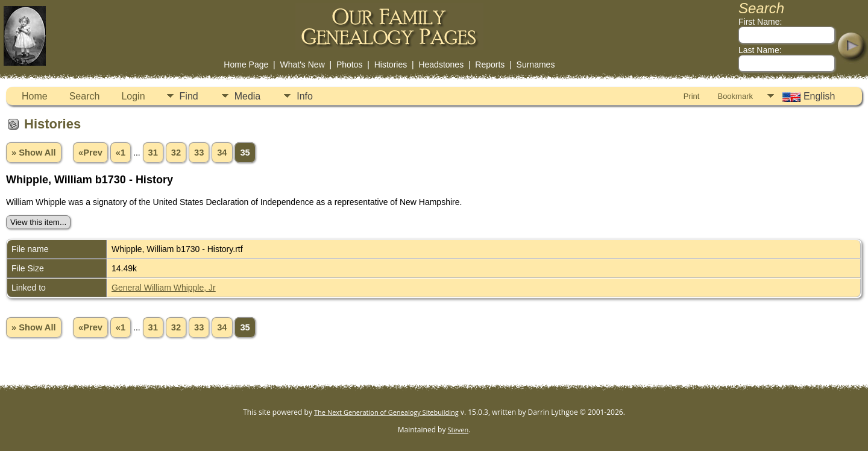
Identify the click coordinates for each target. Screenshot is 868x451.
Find (189, 96)
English (807, 96)
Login (133, 96)
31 (153, 153)
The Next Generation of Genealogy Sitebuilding (386, 412)
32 (176, 153)
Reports (490, 65)
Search (85, 96)
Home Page (246, 65)
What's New (303, 65)
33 (199, 153)
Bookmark (735, 96)
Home (35, 96)
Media (248, 96)
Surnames (536, 65)
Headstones (441, 65)
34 (222, 153)
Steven (458, 430)
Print (692, 96)
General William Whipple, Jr (164, 288)
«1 (121, 153)
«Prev (90, 153)
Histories (391, 65)
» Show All (34, 153)
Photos (350, 65)
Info (305, 96)
